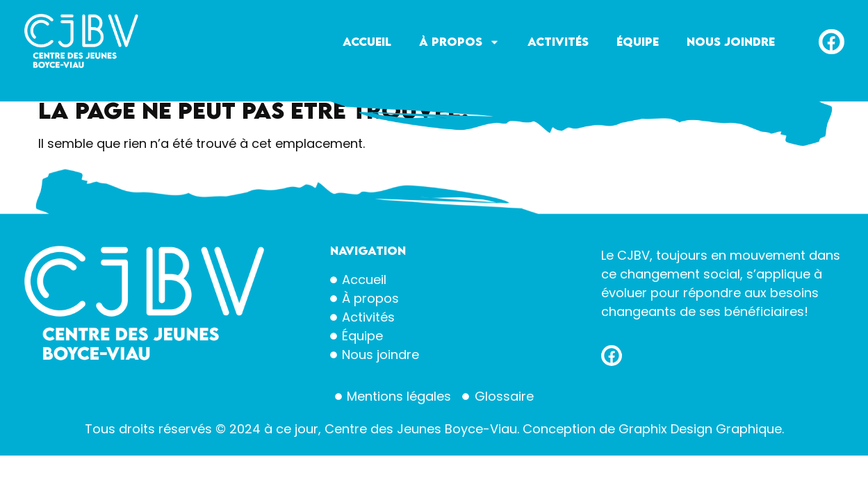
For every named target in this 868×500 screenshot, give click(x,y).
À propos (459, 42)
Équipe (638, 42)
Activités (558, 42)
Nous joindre (731, 42)
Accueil (367, 42)
